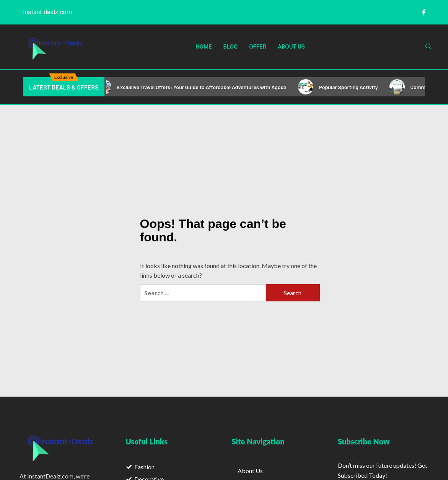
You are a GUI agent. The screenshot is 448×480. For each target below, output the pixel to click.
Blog (231, 47)
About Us (291, 47)
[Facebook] (424, 12)
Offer (258, 47)
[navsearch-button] (428, 47)
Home (204, 47)
